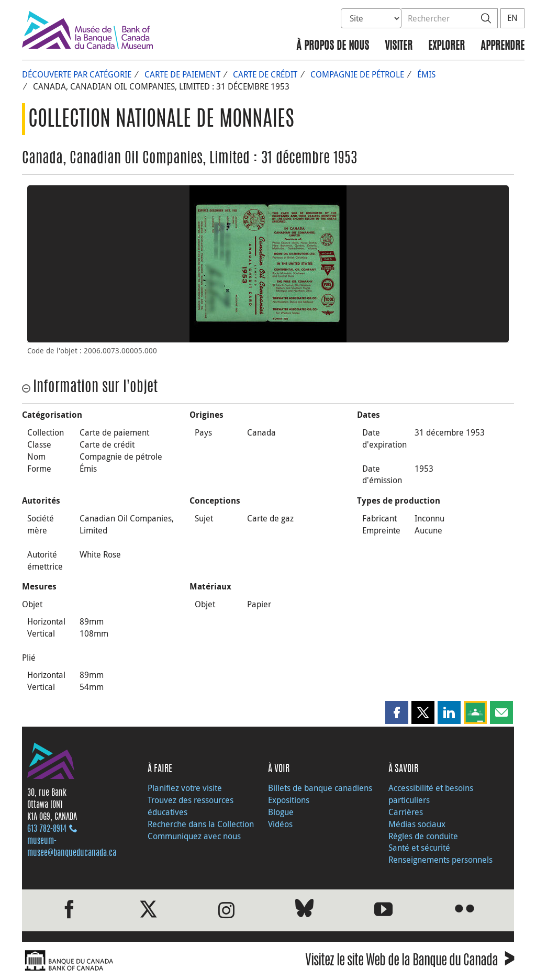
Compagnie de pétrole (357, 74)
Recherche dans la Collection (201, 824)
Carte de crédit (265, 74)
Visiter (399, 46)
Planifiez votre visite (185, 788)
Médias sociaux (417, 824)
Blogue (281, 812)
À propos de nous (333, 46)
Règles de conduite (423, 836)
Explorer (446, 46)
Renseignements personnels (440, 860)
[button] (397, 712)
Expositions (289, 800)
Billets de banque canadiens (320, 788)
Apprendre (502, 46)
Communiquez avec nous (194, 836)
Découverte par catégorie (77, 74)
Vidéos (280, 824)
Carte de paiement (182, 74)
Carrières (406, 812)
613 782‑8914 (47, 829)
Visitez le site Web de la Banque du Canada (410, 962)
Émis (426, 74)
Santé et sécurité (419, 848)
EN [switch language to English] (512, 18)
